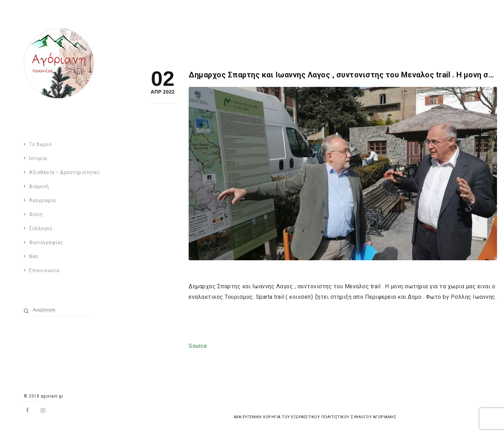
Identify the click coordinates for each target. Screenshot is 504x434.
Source (198, 346)
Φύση (36, 214)
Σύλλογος (41, 228)
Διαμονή (39, 186)
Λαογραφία (43, 200)
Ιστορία (38, 158)
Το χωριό (40, 144)
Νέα (34, 256)
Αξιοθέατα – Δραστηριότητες (65, 172)
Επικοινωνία (44, 270)
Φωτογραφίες (46, 242)
